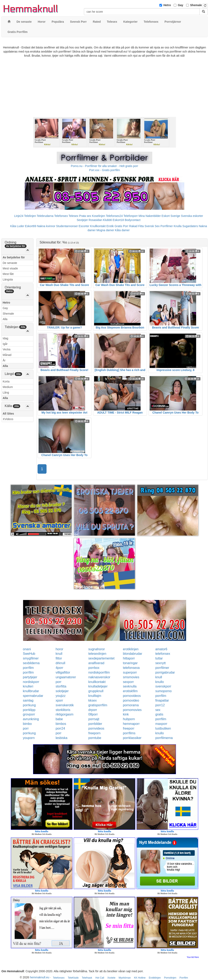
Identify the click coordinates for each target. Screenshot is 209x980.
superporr (130, 672)
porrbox (94, 668)
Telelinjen (30, 216)
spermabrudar (33, 696)
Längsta (8, 279)
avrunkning (31, 719)
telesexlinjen (97, 654)
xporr (59, 700)
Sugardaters (190, 226)
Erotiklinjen (155, 978)
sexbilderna (31, 663)
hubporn (129, 719)
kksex (93, 700)
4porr (59, 668)
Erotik (110, 226)
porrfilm (28, 668)
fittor (59, 658)
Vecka (7, 349)
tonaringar (130, 663)
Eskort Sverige (171, 216)
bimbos (61, 724)
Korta (6, 381)
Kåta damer (122, 230)
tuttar (159, 658)
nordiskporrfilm (99, 672)
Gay (180, 5)
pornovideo (131, 700)
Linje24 (19, 216)
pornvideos (96, 728)
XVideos (8, 419)
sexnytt (161, 663)
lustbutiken (163, 728)
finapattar (162, 700)
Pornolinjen (170, 978)
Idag (5, 338)
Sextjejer (82, 220)
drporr (93, 710)
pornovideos (132, 696)
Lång (6, 392)
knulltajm (95, 696)
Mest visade (10, 268)
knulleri (28, 686)
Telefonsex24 (114, 216)
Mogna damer (105, 230)
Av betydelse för (14, 257)
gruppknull (96, 691)
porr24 (60, 728)
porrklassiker (132, 738)
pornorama (131, 705)
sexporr (128, 682)
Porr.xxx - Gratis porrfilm (105, 170)
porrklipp (29, 710)
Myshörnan (125, 978)
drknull (60, 663)
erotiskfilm (130, 691)
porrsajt (94, 719)
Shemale (196, 5)
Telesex (73, 216)
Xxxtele (111, 978)
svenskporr (163, 686)
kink (126, 714)
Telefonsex (61, 216)
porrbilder (95, 724)
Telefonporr (131, 216)
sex (158, 710)
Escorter (84, 226)
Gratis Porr (121, 226)
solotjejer (62, 691)
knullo (160, 682)
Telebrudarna (45, 216)
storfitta (61, 686)
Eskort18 (118, 220)
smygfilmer (31, 658)
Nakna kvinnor (46, 226)
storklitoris (63, 710)
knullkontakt (97, 682)
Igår (5, 344)
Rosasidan (95, 220)
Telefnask (87, 978)
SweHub (29, 654)
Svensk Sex (152, 226)
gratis (159, 714)
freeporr (129, 728)
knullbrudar (31, 691)
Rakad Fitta (137, 226)
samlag (28, 700)
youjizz (61, 696)
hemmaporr (131, 724)
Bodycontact (133, 220)
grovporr (29, 714)
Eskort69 (31, 226)
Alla (5, 319)
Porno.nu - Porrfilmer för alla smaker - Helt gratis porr (104, 166)
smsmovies (131, 677)
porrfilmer (162, 668)
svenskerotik (65, 705)
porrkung (29, 705)
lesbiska (61, 738)
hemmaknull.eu (39, 977)
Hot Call (100, 978)
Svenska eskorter (192, 216)
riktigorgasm (64, 714)
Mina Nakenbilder (150, 216)
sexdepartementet (101, 658)
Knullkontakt (98, 226)
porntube (95, 738)
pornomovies (132, 710)
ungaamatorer (66, 677)
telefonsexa (131, 668)
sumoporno (163, 691)
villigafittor (63, 672)
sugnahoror (97, 649)
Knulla (178, 226)
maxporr (161, 724)
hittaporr (129, 658)
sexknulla (130, 686)
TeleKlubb (73, 978)
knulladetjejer (98, 686)
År (4, 360)
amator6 (161, 649)
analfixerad (96, 663)
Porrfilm (184, 978)
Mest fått (8, 274)
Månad (7, 355)
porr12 (160, 705)
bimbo (27, 724)
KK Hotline (140, 978)
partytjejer (30, 677)
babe (59, 719)
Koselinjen (98, 216)
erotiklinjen (131, 649)
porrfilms (129, 733)
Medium (8, 387)
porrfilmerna (164, 738)
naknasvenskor (99, 677)
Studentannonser (67, 226)
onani (27, 649)
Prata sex (85, 216)
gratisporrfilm (98, 705)
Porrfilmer (167, 226)
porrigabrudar (165, 672)
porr (58, 682)
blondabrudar (132, 654)
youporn (29, 738)
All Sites (8, 414)
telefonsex (163, 654)
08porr (93, 714)
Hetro (167, 5)
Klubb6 (107, 220)
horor (59, 649)
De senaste (10, 263)
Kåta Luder (17, 226)
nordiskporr (31, 682)
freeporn (94, 733)
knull (59, 654)
